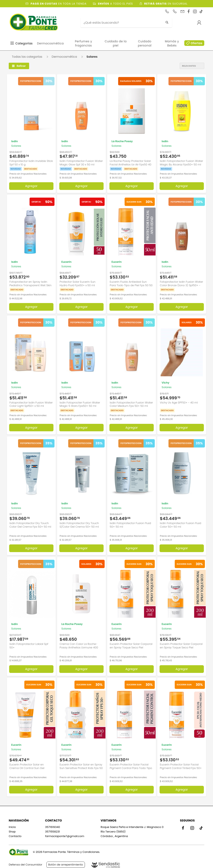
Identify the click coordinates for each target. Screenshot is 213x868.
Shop (12, 828)
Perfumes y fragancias (84, 43)
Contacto (15, 833)
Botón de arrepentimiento (66, 861)
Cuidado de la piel (116, 43)
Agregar (31, 184)
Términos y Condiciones (83, 849)
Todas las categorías (27, 57)
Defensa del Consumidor (25, 861)
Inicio (12, 824)
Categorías (24, 43)
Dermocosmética (50, 43)
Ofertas (197, 43)
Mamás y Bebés (172, 43)
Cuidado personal (145, 43)
